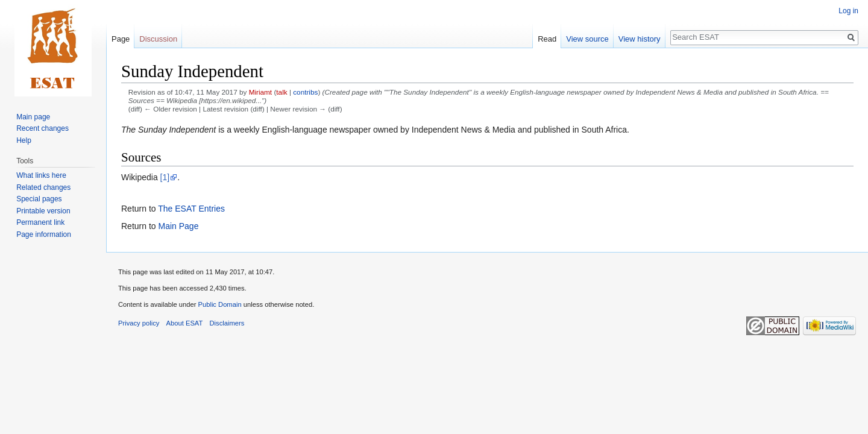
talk (281, 92)
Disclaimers (227, 323)
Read (547, 39)
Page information (44, 234)
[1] (165, 177)
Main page (33, 117)
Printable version (43, 211)
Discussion (158, 39)
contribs (305, 92)
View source (587, 39)
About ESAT (185, 323)
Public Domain (219, 304)
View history (640, 39)
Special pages (39, 199)
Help (24, 140)
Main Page (178, 226)
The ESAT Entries (191, 209)
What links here (41, 175)
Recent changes (42, 128)
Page (121, 39)
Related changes (43, 187)
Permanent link (40, 222)
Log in (848, 11)
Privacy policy (139, 323)
